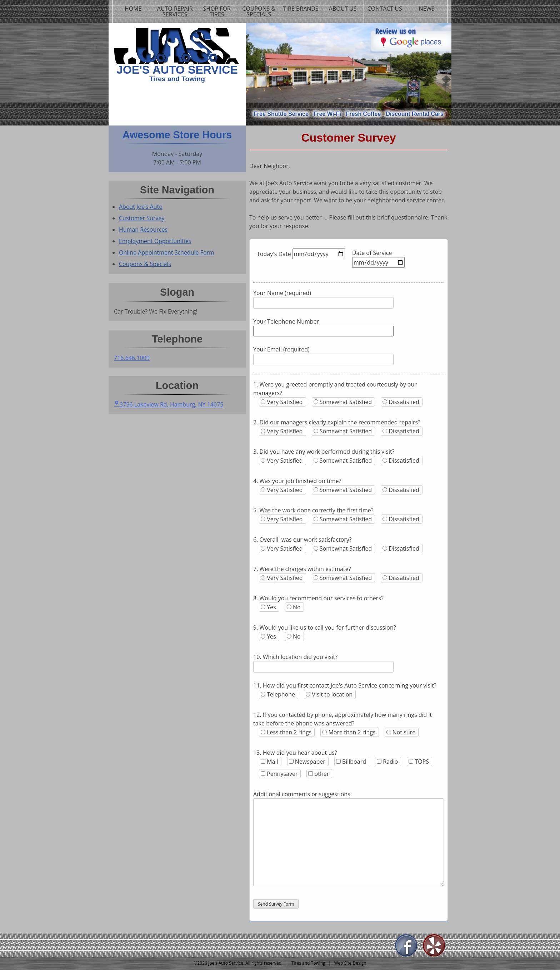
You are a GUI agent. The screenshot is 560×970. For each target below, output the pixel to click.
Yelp (434, 946)
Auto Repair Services (175, 11)
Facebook (406, 946)
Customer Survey (142, 218)
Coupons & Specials (259, 11)
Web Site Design (350, 963)
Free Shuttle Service (281, 114)
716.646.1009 (132, 358)
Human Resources (143, 230)
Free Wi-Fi (327, 114)
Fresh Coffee (364, 114)
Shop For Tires (217, 11)
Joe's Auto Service (177, 70)
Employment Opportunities (155, 241)
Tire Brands (301, 9)
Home (133, 9)
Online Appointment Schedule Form (167, 252)
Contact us (385, 9)
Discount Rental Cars (415, 114)
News (427, 9)
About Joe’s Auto (141, 207)
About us (343, 9)
